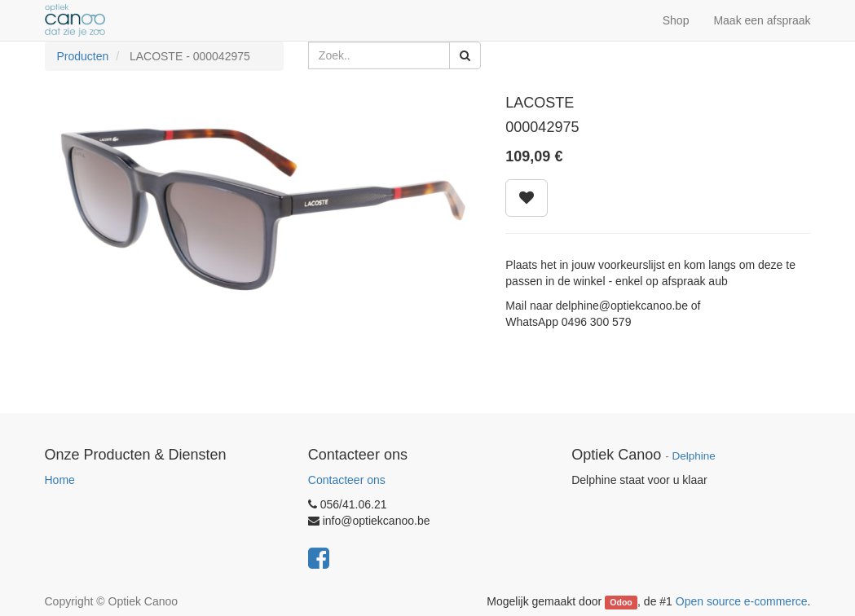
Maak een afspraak (762, 20)
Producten (83, 56)
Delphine (694, 456)
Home (60, 480)
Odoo (621, 602)
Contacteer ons (347, 480)
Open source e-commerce (742, 601)
